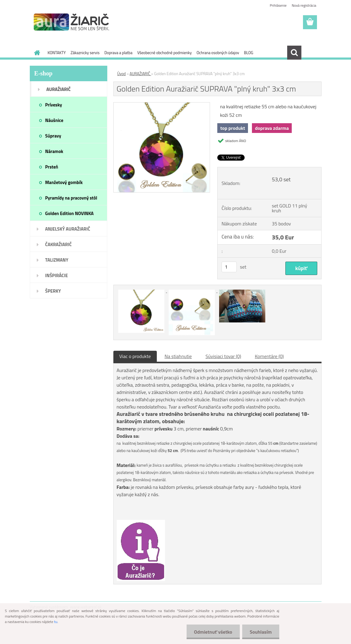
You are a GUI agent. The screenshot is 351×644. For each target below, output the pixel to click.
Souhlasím (261, 632)
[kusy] (229, 267)
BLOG (249, 53)
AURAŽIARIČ (141, 74)
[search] (294, 53)
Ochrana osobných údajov (218, 53)
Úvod (122, 74)
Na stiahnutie (178, 356)
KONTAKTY (57, 53)
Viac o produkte (135, 356)
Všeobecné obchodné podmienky (165, 53)
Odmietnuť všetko (213, 632)
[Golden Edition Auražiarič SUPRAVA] (162, 105)
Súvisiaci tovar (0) (223, 356)
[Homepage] (36, 53)
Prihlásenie (278, 5)
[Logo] (72, 23)
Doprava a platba (118, 53)
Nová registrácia (304, 5)
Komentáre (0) (269, 356)
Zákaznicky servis (85, 53)
